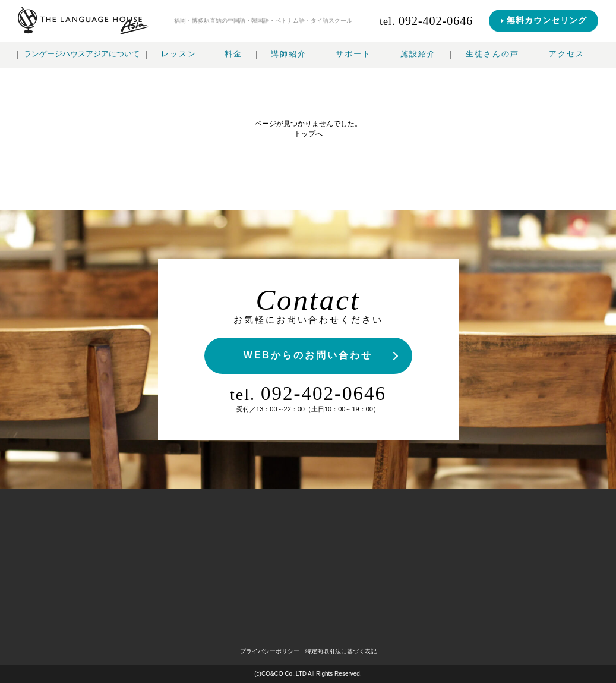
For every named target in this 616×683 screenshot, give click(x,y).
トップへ (308, 134)
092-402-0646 (308, 394)
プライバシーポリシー (270, 651)
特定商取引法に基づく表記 (341, 651)
